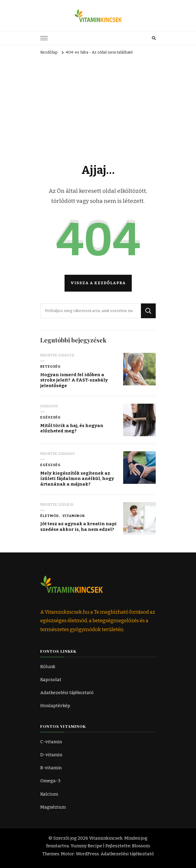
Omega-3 (50, 781)
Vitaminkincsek (106, 838)
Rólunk (48, 667)
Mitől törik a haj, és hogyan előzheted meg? (72, 428)
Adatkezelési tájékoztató (67, 693)
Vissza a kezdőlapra (98, 283)
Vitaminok (74, 516)
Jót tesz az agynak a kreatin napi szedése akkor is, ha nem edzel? (78, 527)
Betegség (50, 366)
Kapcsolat (51, 680)
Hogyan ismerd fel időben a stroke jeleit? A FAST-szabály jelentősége (74, 380)
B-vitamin (51, 768)
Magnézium (53, 807)
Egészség (50, 417)
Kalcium (49, 794)
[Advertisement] (98, 101)
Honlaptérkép (55, 706)
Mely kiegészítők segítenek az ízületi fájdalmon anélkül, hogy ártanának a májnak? (77, 479)
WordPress (87, 854)
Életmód (50, 516)
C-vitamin (51, 742)
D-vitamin (51, 755)
